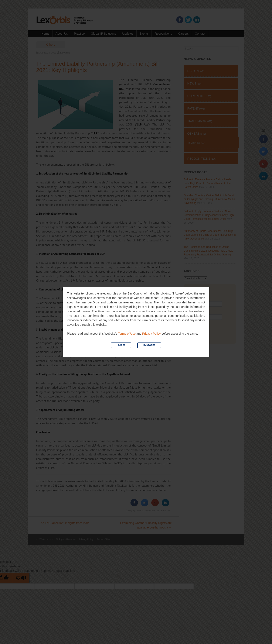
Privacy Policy (151, 334)
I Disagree (149, 345)
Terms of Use (127, 334)
